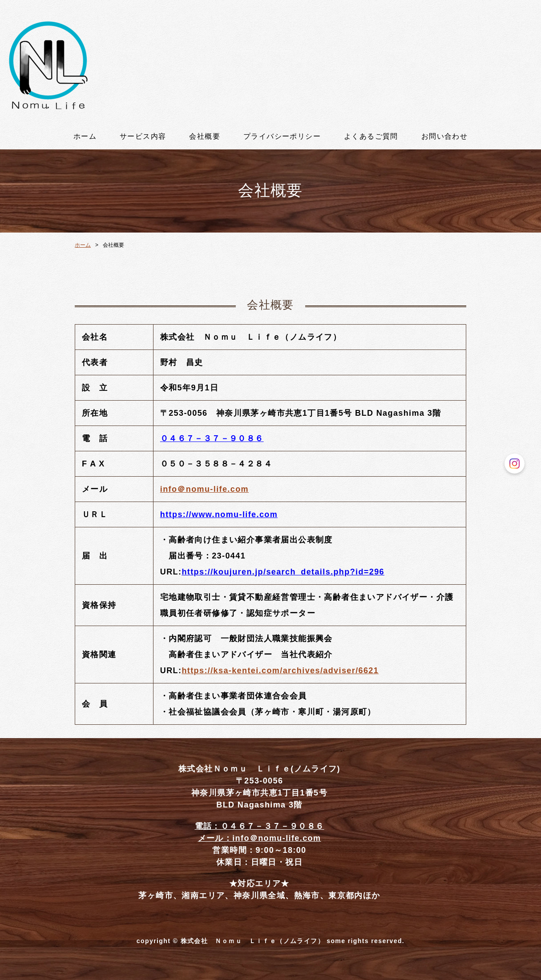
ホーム (85, 137)
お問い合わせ (444, 137)
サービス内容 (143, 137)
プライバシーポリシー (282, 137)
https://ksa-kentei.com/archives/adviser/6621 (280, 671)
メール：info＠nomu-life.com (260, 838)
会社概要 (205, 137)
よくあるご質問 (371, 137)
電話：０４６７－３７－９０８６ (260, 826)
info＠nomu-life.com (204, 489)
